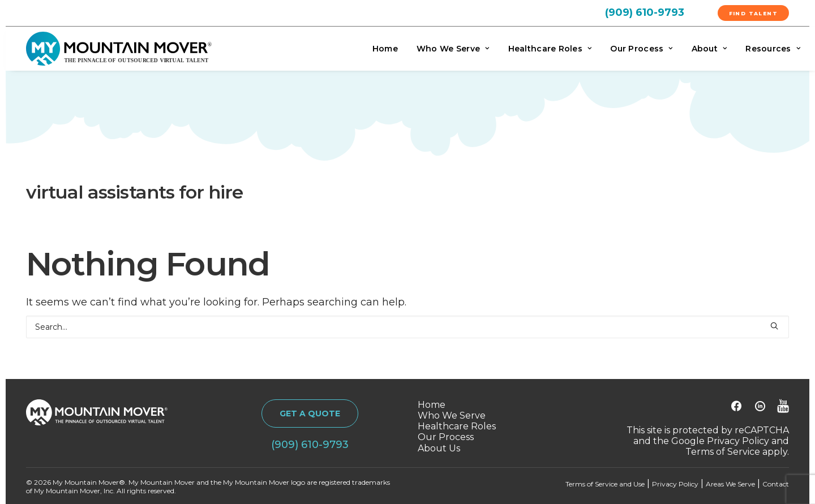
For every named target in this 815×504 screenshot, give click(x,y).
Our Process (641, 49)
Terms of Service (723, 452)
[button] (774, 326)
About (709, 49)
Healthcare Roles (550, 49)
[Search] (407, 327)
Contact (776, 484)
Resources (773, 49)
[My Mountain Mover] (119, 49)
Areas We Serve (730, 484)
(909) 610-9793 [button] (310, 445)
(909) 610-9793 (645, 12)
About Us (439, 448)
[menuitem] (658, 12)
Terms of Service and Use (605, 484)
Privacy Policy (738, 441)
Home (385, 49)
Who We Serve (453, 49)
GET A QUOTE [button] (310, 413)
